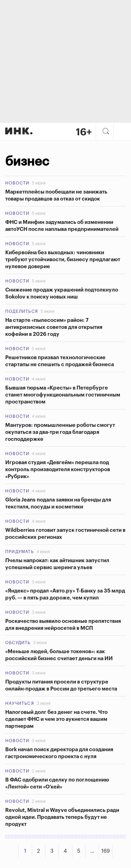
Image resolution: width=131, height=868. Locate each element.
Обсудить (18, 643)
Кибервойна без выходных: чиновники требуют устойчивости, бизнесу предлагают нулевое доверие (63, 260)
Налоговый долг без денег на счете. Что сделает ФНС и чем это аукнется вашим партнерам (56, 719)
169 (105, 851)
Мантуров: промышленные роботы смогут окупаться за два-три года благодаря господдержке (60, 432)
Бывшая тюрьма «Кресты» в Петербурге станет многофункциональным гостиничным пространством (63, 395)
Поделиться (22, 311)
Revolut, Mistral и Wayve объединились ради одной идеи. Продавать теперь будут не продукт (62, 817)
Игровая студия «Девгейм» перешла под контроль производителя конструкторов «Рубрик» (58, 470)
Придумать (20, 552)
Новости (17, 183)
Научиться (20, 703)
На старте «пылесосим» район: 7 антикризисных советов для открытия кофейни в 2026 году (54, 327)
